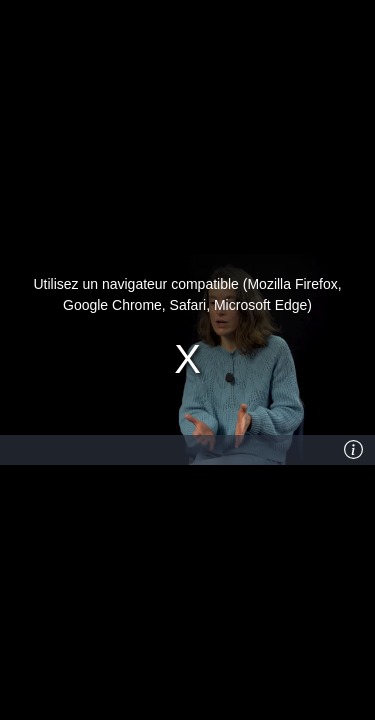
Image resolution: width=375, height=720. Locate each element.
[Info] (354, 450)
